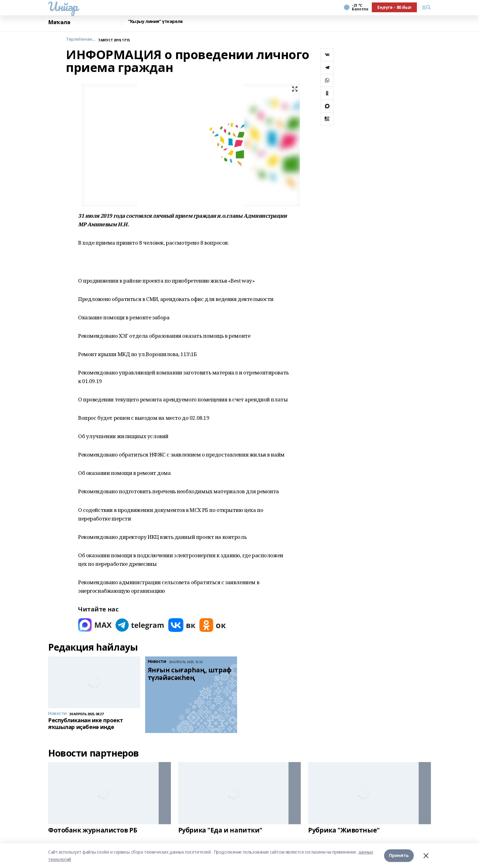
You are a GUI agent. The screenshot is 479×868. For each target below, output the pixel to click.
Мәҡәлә (59, 22)
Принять (399, 856)
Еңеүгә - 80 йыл (394, 7)
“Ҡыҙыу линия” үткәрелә (155, 22)
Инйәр (63, 6)
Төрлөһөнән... (81, 39)
